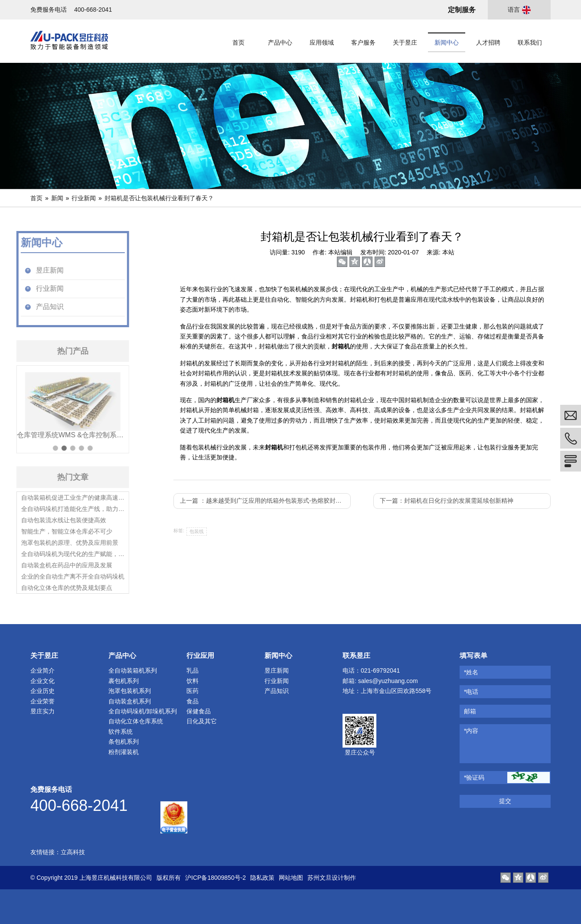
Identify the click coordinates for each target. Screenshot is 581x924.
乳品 (193, 670)
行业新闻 (84, 198)
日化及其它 (202, 721)
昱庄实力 (42, 711)
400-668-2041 (93, 10)
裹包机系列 (124, 681)
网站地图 (291, 878)
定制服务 (462, 10)
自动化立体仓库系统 (136, 721)
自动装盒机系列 (130, 701)
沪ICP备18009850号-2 (215, 878)
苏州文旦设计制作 (332, 878)
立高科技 (73, 852)
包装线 (197, 531)
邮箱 (470, 711)
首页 (36, 198)
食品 (193, 701)
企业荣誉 (42, 701)
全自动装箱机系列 (133, 670)
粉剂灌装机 (124, 752)
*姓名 (471, 672)
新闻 (57, 198)
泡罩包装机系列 (130, 691)
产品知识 (277, 691)
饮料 (193, 681)
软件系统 (121, 732)
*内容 (471, 731)
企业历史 (42, 691)
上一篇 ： (264, 501)
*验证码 (474, 778)
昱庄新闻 (277, 670)
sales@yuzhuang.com (388, 681)
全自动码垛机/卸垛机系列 (143, 711)
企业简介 (42, 670)
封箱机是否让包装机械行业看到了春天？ (159, 198)
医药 (193, 691)
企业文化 (42, 681)
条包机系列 (124, 742)
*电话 (471, 692)
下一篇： (447, 501)
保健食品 (199, 711)
